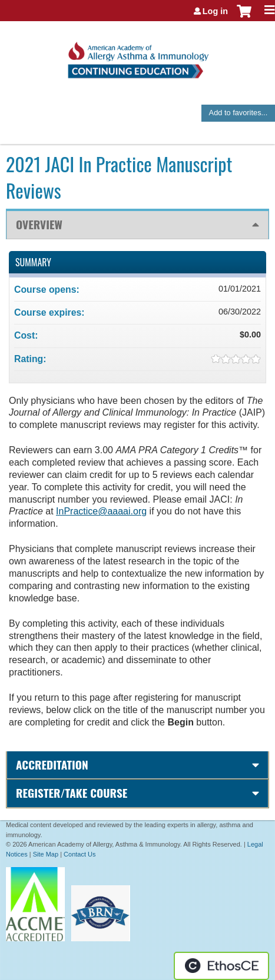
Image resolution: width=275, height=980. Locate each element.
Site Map (46, 854)
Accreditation (52, 765)
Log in (215, 11)
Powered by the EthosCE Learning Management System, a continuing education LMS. (221, 966)
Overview (39, 224)
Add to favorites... (238, 113)
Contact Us (79, 854)
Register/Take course (72, 793)
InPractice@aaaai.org (101, 511)
